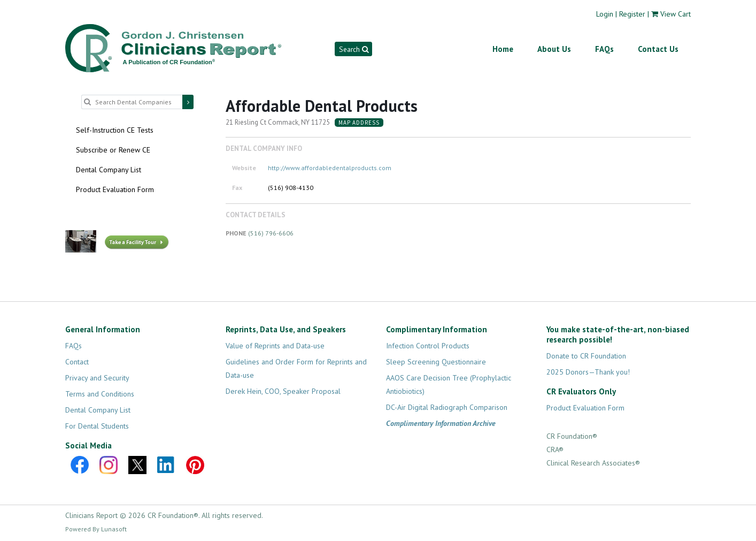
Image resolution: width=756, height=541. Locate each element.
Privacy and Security (97, 378)
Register (632, 14)
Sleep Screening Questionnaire (436, 362)
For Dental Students (97, 426)
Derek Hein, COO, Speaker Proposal (283, 391)
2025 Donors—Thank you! (588, 372)
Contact (77, 362)
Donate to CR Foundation (586, 356)
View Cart (676, 14)
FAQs (604, 49)
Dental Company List (109, 170)
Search (354, 49)
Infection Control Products (428, 346)
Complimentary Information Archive (441, 423)
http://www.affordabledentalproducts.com (330, 168)
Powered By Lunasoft (96, 529)
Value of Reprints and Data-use (275, 346)
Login (605, 14)
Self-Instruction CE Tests (115, 130)
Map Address (359, 123)
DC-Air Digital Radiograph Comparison (447, 407)
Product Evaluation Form (115, 189)
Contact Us (658, 49)
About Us (554, 49)
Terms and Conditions (100, 394)
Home (503, 49)
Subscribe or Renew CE (113, 150)
